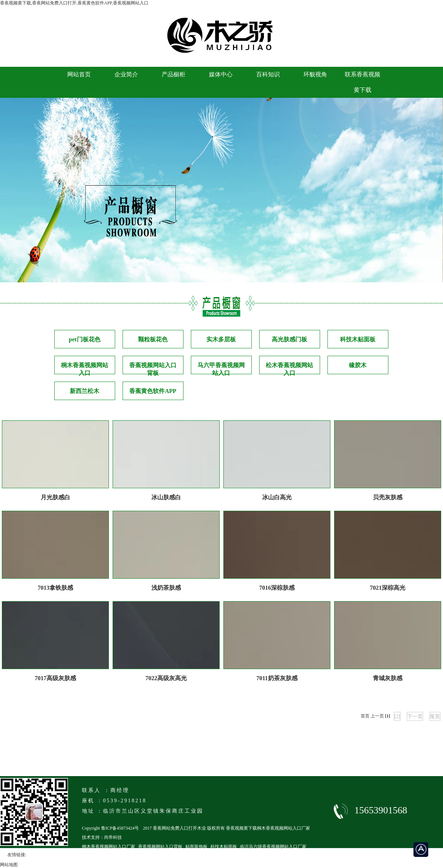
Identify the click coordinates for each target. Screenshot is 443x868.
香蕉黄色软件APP (153, 391)
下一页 (415, 717)
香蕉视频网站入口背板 (153, 368)
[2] (397, 717)
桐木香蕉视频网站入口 (85, 368)
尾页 (435, 717)
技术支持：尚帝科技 (102, 837)
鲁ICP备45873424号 (120, 828)
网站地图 (9, 865)
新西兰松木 (85, 391)
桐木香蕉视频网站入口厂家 (109, 847)
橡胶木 (358, 365)
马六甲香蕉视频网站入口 (221, 368)
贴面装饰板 (196, 847)
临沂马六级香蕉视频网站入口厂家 (273, 847)
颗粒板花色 (153, 339)
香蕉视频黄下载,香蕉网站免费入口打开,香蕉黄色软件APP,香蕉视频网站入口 (74, 3)
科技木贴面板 (358, 339)
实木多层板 (221, 339)
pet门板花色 (84, 339)
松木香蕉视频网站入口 (289, 368)
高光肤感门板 (289, 339)
